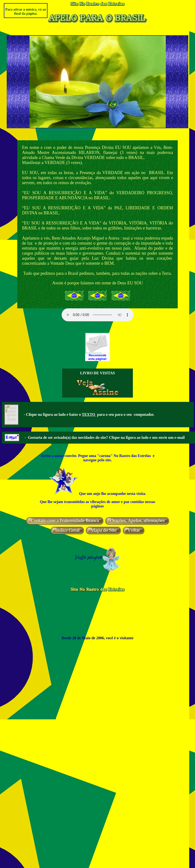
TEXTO (89, 414)
